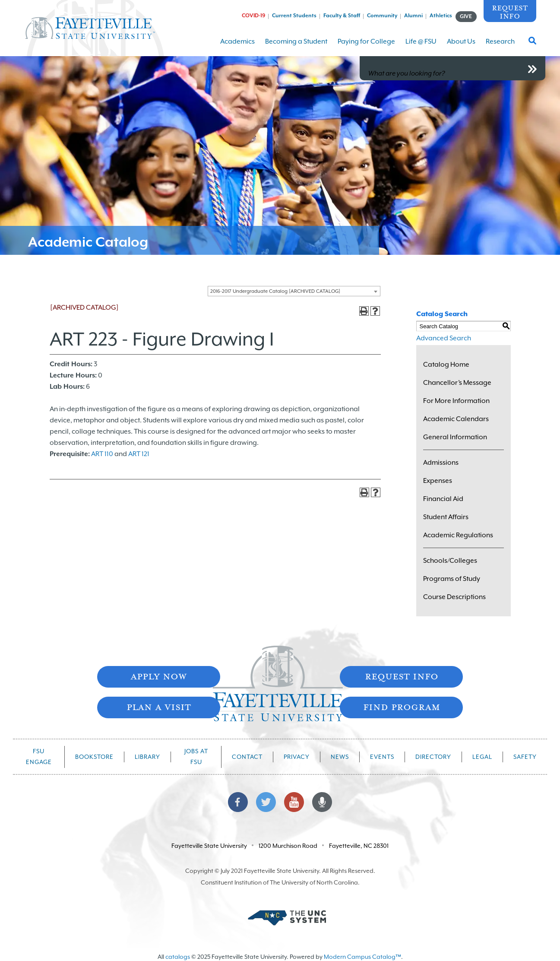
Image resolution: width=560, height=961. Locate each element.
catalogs (178, 957)
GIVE (466, 16)
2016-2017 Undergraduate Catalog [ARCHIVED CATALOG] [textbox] (275, 291)
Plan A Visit (159, 706)
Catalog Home (446, 365)
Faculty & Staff (342, 16)
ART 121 (139, 454)
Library (147, 757)
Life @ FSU (421, 47)
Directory (433, 757)
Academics (237, 47)
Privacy (297, 757)
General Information (455, 437)
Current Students (294, 16)
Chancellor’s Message (457, 383)
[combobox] (294, 291)
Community (382, 16)
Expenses (438, 481)
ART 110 (102, 454)
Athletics (441, 16)
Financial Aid (443, 499)
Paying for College (366, 47)
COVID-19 (253, 16)
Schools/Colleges (450, 561)
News (340, 757)
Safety (525, 757)
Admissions (441, 463)
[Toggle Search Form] (532, 43)
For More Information (456, 401)
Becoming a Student (296, 47)
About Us (461, 47)
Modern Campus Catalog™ (362, 957)
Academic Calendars (456, 419)
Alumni (413, 16)
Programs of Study (452, 579)
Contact (247, 757)
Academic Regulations (458, 535)
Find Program (402, 706)
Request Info (510, 11)
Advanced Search (444, 338)
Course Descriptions (454, 597)
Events (382, 757)
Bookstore (94, 757)
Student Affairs (446, 517)
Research (500, 47)
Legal (482, 757)
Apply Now (158, 676)
